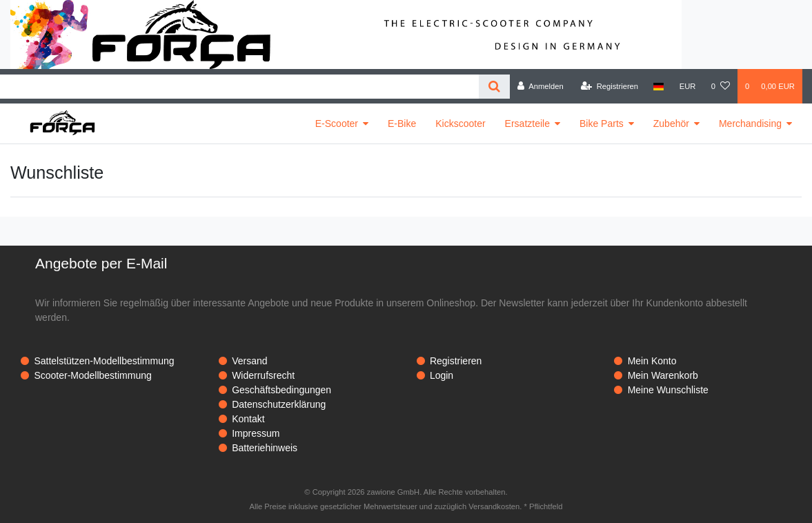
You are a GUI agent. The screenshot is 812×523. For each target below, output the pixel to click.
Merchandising (750, 124)
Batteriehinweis (265, 448)
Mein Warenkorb (663, 375)
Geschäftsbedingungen (281, 390)
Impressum (256, 433)
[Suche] (494, 87)
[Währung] (688, 86)
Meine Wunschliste (668, 390)
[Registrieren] (610, 86)
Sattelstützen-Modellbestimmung (104, 361)
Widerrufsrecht (263, 375)
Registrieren (456, 361)
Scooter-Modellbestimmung (92, 375)
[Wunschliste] (721, 86)
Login (442, 375)
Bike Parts (602, 124)
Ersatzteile (527, 124)
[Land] (658, 86)
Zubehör (671, 124)
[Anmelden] (541, 86)
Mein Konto (652, 361)
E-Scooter (337, 124)
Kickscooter (460, 124)
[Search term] (239, 87)
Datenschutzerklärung (279, 404)
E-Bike (402, 124)
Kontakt (248, 419)
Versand (249, 361)
